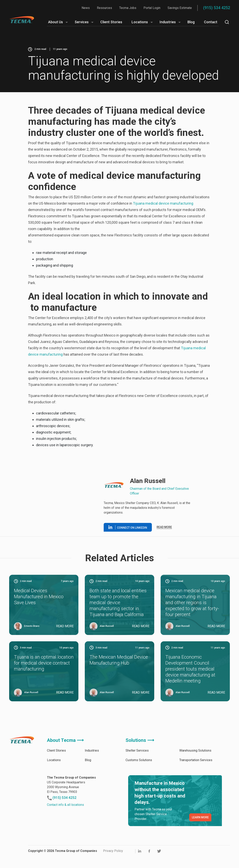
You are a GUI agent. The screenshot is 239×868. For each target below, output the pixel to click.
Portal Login (152, 8)
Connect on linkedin (128, 533)
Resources (104, 8)
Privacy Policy (113, 863)
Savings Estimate (180, 8)
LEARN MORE (200, 830)
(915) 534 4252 (217, 8)
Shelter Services (137, 763)
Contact (211, 22)
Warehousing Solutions (195, 763)
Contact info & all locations (65, 817)
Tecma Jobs (128, 8)
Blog (191, 22)
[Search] (227, 22)
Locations (140, 22)
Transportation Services (196, 772)
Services (82, 22)
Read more (164, 533)
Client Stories (111, 22)
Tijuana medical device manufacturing (163, 203)
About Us (56, 22)
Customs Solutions (139, 772)
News (86, 8)
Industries (168, 22)
